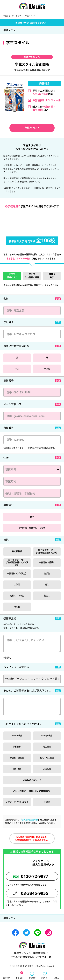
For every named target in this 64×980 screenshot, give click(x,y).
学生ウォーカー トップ (12, 16)
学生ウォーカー (32, 945)
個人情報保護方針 (30, 820)
